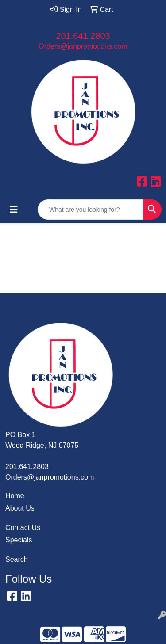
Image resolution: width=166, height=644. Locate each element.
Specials (19, 540)
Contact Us (23, 528)
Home (15, 496)
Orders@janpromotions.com (83, 46)
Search (17, 559)
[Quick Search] (90, 210)
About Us (20, 508)
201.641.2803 (83, 36)
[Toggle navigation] (14, 210)
